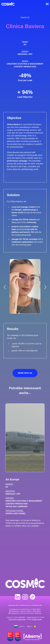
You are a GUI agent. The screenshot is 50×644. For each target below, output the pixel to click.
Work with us (25, 373)
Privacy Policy (13, 619)
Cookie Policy (22, 619)
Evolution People (37, 619)
